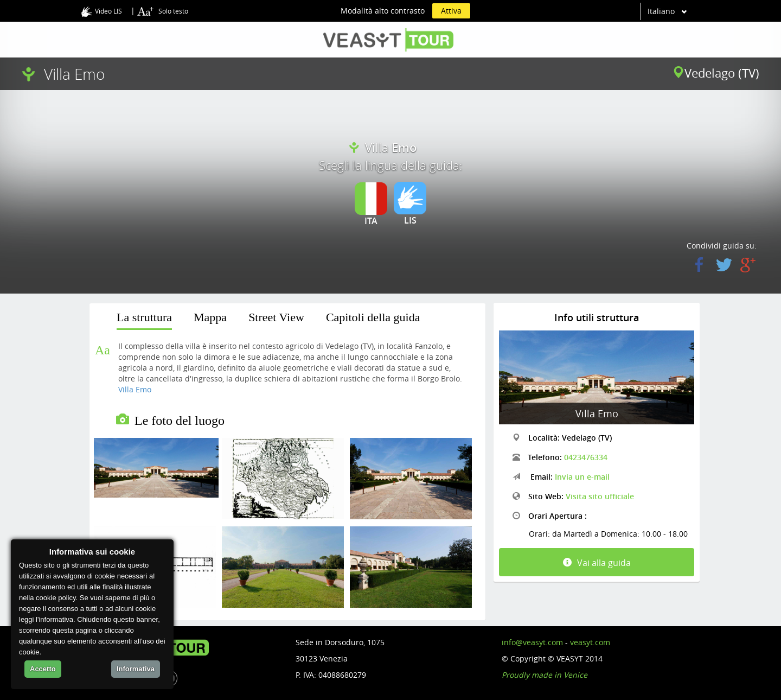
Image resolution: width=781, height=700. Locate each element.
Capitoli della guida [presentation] (373, 317)
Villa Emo (135, 389)
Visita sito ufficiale (600, 496)
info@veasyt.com (532, 642)
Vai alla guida (597, 563)
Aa (103, 350)
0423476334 (586, 457)
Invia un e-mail (582, 477)
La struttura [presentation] (144, 317)
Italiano (661, 11)
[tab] (144, 319)
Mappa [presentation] (210, 317)
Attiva (451, 11)
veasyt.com (590, 642)
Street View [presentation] (276, 317)
